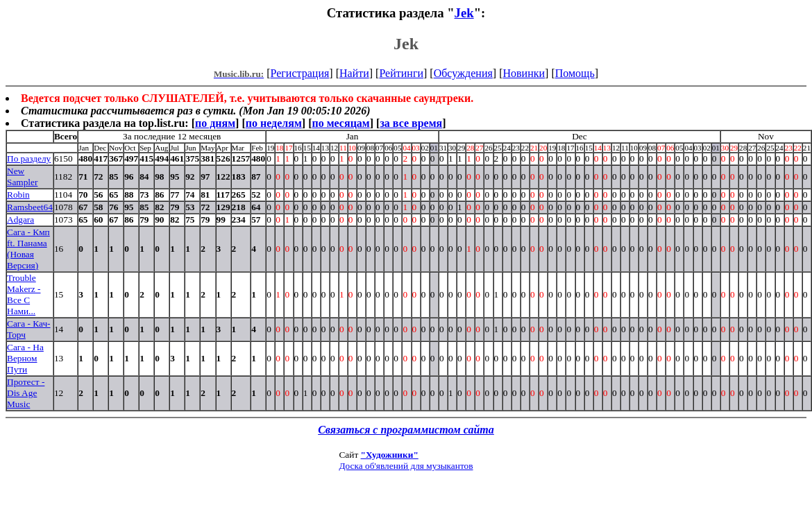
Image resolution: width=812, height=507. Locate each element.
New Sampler (22, 177)
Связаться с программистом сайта (406, 430)
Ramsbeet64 (30, 207)
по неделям (274, 123)
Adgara (20, 220)
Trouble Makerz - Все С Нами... (24, 294)
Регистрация (300, 73)
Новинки (524, 73)
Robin (18, 195)
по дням (215, 123)
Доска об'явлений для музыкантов (406, 466)
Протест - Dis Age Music (26, 393)
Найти (354, 73)
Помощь (575, 73)
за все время (411, 123)
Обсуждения (463, 73)
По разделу (29, 158)
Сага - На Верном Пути (25, 358)
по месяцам (340, 123)
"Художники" (390, 455)
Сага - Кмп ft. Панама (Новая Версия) (28, 249)
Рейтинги (401, 73)
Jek (464, 13)
